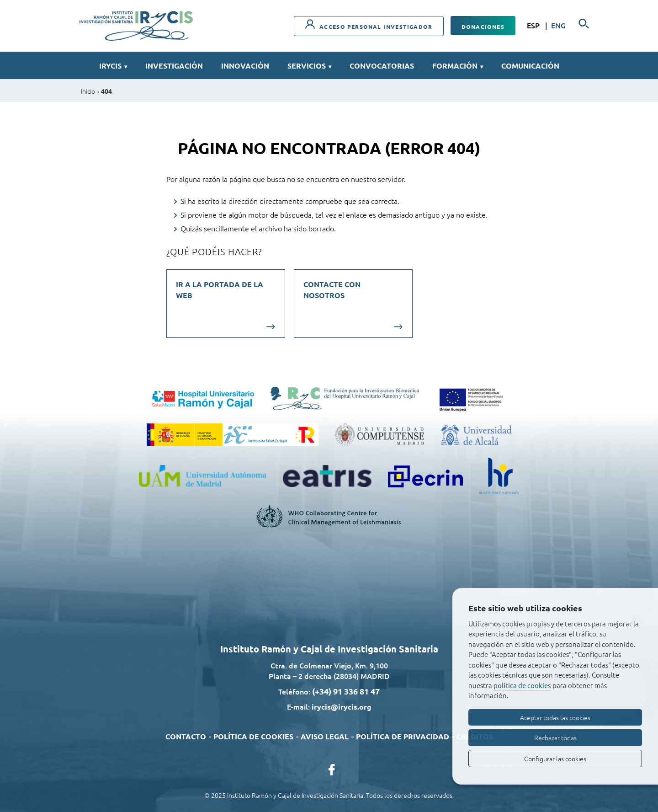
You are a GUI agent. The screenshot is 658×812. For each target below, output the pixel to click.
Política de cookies (253, 736)
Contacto (186, 736)
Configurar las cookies (555, 759)
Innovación (245, 66)
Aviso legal (325, 736)
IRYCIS (113, 66)
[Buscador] (584, 24)
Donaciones (483, 27)
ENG (558, 25)
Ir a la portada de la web (220, 290)
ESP (534, 25)
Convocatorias (382, 66)
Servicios (309, 66)
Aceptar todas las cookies (555, 717)
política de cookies (522, 685)
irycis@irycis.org (342, 707)
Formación (458, 66)
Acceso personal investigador (369, 25)
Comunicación (530, 66)
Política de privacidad (403, 736)
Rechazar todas (555, 737)
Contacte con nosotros (332, 290)
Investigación (174, 66)
